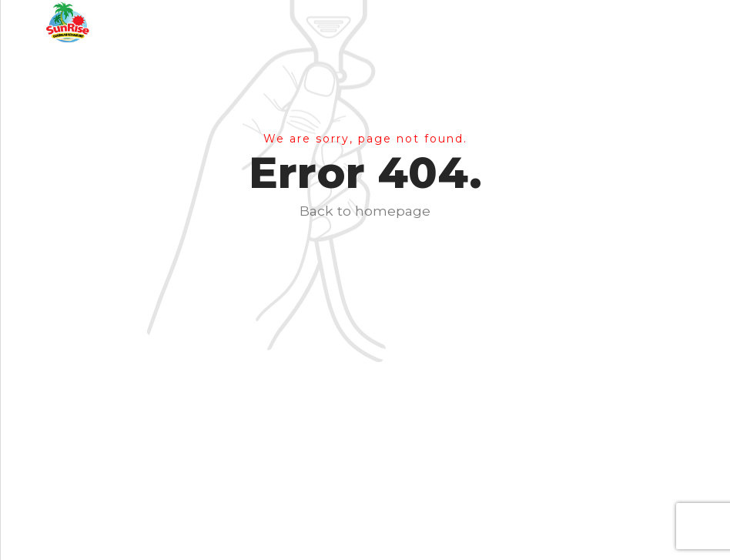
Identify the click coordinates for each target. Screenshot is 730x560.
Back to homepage (365, 211)
